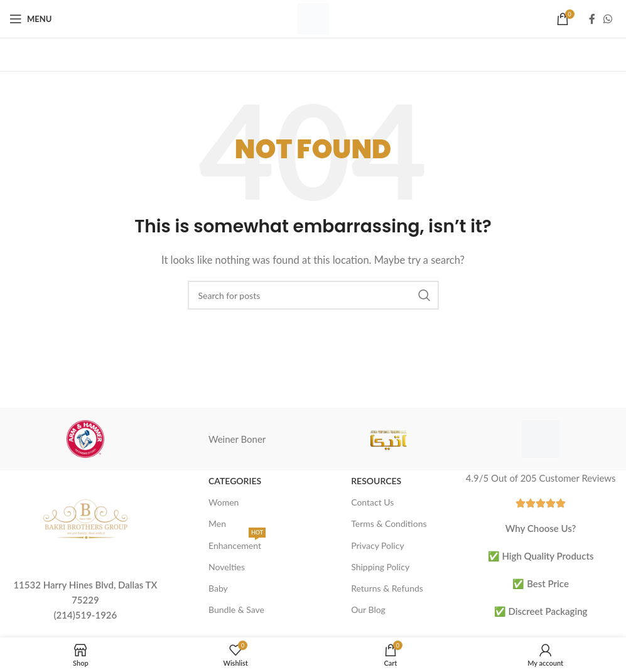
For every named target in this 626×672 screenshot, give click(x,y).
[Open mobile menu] (30, 19)
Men (217, 523)
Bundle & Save (236, 610)
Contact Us (372, 502)
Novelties (227, 567)
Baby (218, 588)
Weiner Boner (237, 439)
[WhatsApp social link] (608, 19)
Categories (235, 481)
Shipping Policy (380, 567)
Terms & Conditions (389, 523)
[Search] (313, 295)
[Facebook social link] (592, 19)
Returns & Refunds (387, 588)
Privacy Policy (377, 545)
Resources (376, 481)
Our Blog (368, 610)
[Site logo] (313, 18)
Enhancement (237, 543)
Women (224, 502)
